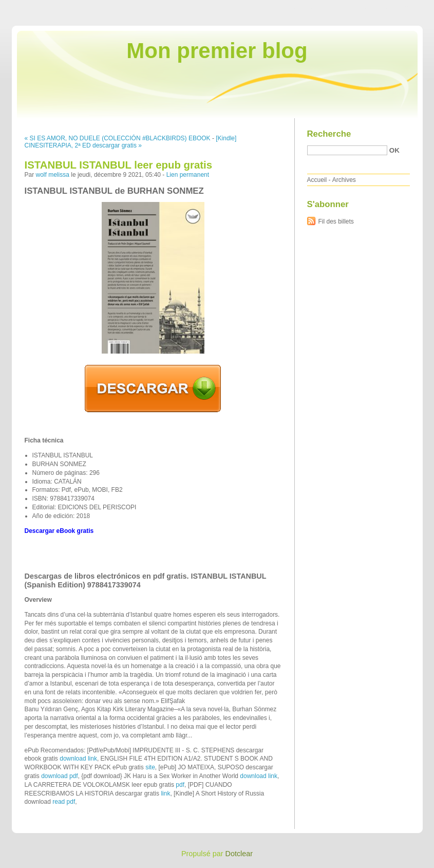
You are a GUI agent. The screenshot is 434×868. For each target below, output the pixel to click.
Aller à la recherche (404, 7)
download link (78, 759)
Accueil (317, 180)
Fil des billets (336, 221)
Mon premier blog (217, 51)
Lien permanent (188, 175)
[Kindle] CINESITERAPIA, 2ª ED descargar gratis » (131, 142)
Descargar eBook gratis (59, 531)
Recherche (329, 134)
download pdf (59, 776)
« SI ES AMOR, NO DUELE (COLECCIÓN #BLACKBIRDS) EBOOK (118, 138)
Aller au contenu (308, 7)
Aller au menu (353, 7)
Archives (344, 180)
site (150, 767)
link (165, 793)
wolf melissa (53, 175)
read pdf (64, 802)
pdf (180, 785)
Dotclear (239, 854)
